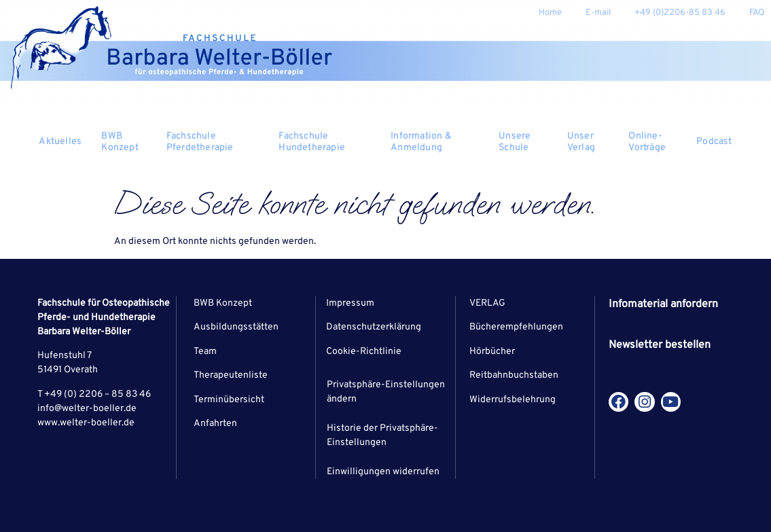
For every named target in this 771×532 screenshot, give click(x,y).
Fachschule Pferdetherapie (216, 142)
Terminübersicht (229, 400)
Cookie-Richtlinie (364, 352)
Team (205, 352)
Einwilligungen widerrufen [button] (383, 472)
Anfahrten (215, 424)
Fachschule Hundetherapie (328, 142)
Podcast (714, 142)
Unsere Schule (526, 142)
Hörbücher (492, 352)
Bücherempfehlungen (516, 327)
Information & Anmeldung (438, 142)
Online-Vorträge (647, 142)
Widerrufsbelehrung (513, 400)
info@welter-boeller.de (87, 409)
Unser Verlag (591, 142)
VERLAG (487, 303)
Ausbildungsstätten (236, 327)
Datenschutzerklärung (374, 327)
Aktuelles (65, 142)
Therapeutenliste (231, 375)
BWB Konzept (127, 142)
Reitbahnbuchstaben (514, 375)
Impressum (350, 303)
